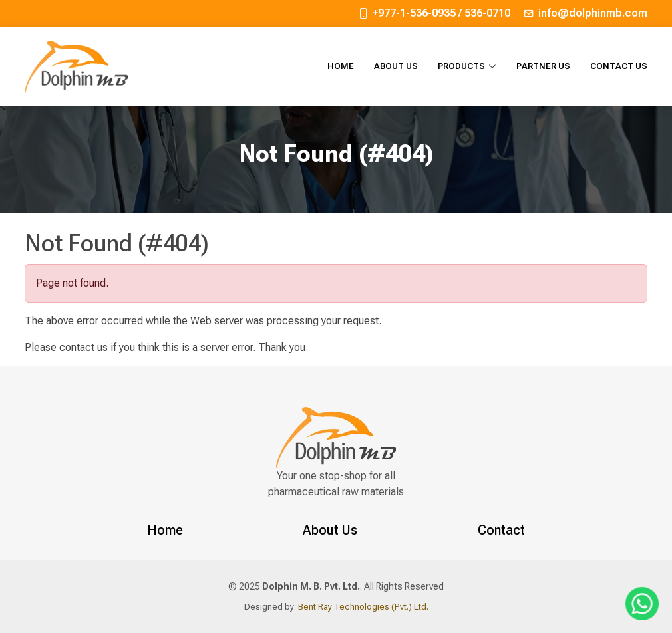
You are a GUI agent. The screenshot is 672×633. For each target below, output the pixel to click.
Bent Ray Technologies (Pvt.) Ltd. (362, 607)
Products (467, 66)
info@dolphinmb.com (593, 13)
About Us (396, 66)
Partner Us (543, 66)
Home (341, 66)
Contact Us (619, 66)
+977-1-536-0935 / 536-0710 (441, 13)
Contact (501, 530)
